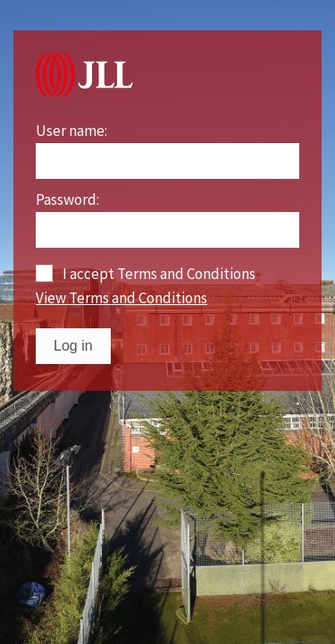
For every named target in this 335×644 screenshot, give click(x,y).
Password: (67, 200)
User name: (71, 131)
